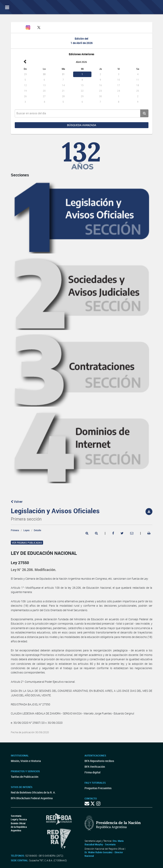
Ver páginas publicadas (27, 543)
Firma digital (93, 772)
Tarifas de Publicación (25, 777)
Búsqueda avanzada (82, 125)
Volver (17, 502)
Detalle (37, 530)
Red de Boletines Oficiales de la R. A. (33, 792)
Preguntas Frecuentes (98, 788)
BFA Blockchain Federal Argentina (32, 798)
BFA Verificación (95, 767)
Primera (15, 530)
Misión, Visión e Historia (26, 761)
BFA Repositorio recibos (99, 761)
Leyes (26, 530)
